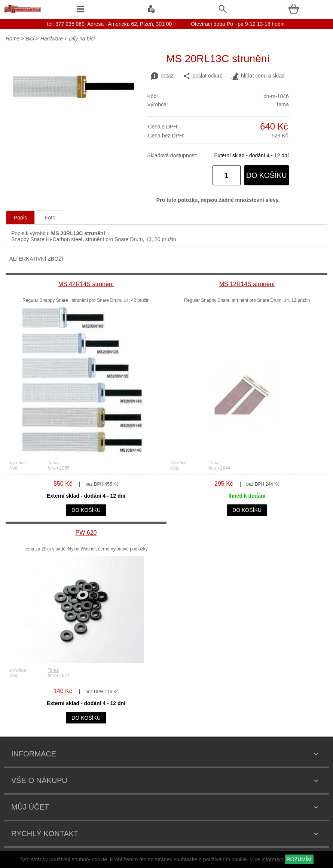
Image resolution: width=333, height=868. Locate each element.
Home (13, 39)
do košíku (267, 175)
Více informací (266, 859)
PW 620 (86, 533)
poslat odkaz (203, 76)
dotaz (162, 76)
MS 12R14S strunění (247, 284)
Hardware (52, 39)
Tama (282, 104)
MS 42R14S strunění (86, 284)
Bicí (30, 39)
